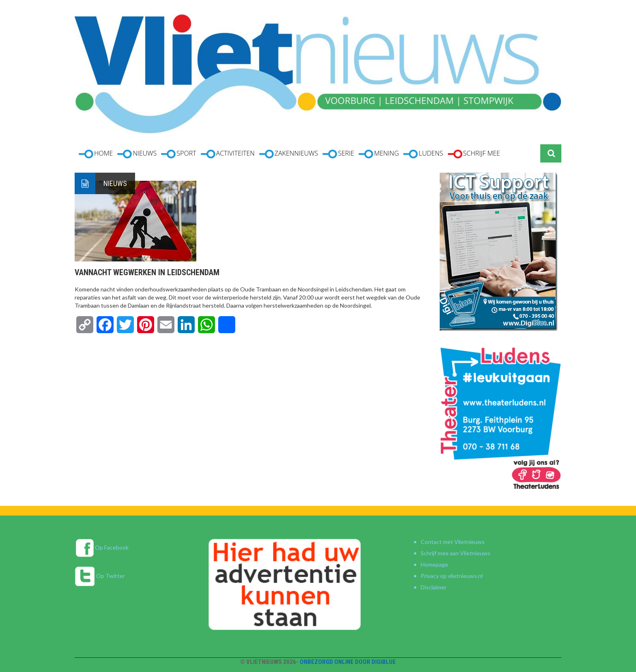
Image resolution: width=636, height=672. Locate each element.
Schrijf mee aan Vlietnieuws (456, 553)
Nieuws (115, 183)
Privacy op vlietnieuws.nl (452, 576)
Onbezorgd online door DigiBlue (348, 662)
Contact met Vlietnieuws (453, 542)
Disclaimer (434, 587)
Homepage (434, 564)
